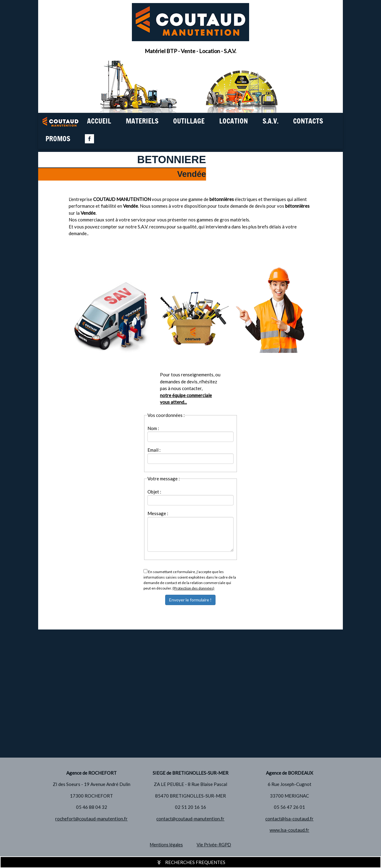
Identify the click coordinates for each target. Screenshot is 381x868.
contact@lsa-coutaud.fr (289, 819)
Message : (158, 513)
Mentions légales (166, 845)
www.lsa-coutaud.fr (289, 830)
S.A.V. (270, 122)
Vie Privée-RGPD (214, 845)
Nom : (153, 428)
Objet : (154, 492)
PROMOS (58, 139)
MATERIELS (142, 122)
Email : (154, 450)
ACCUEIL (99, 122)
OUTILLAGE (189, 122)
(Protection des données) (193, 588)
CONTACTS (308, 122)
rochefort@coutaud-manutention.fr (91, 819)
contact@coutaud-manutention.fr (190, 819)
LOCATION (234, 122)
